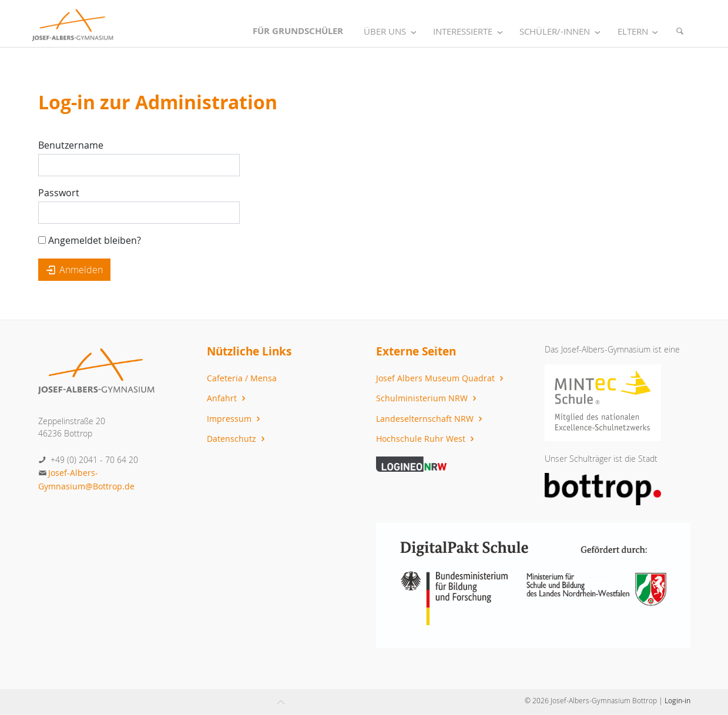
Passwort (59, 193)
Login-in (677, 700)
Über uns (392, 31)
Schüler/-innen (562, 31)
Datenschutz (237, 439)
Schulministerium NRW (428, 398)
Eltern (640, 31)
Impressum (235, 419)
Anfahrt (228, 398)
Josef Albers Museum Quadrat (441, 378)
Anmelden (74, 270)
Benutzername (71, 145)
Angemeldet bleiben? (90, 240)
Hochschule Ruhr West (427, 439)
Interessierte (470, 31)
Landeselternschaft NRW (431, 419)
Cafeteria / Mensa (242, 378)
